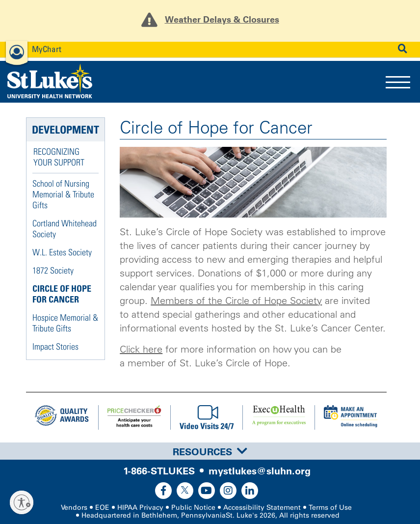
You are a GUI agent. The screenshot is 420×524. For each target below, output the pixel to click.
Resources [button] (210, 452)
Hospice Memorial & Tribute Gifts (65, 323)
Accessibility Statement (262, 508)
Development (66, 130)
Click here (141, 349)
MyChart (47, 49)
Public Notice (193, 508)
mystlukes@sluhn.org (260, 471)
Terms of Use (330, 508)
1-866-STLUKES (159, 471)
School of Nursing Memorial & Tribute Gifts (63, 194)
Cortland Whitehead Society (65, 229)
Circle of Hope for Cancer (62, 294)
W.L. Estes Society (62, 252)
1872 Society (53, 270)
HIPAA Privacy (140, 508)
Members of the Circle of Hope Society (236, 301)
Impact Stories (55, 346)
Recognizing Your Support (59, 157)
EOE (102, 508)
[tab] (210, 451)
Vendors (74, 508)
